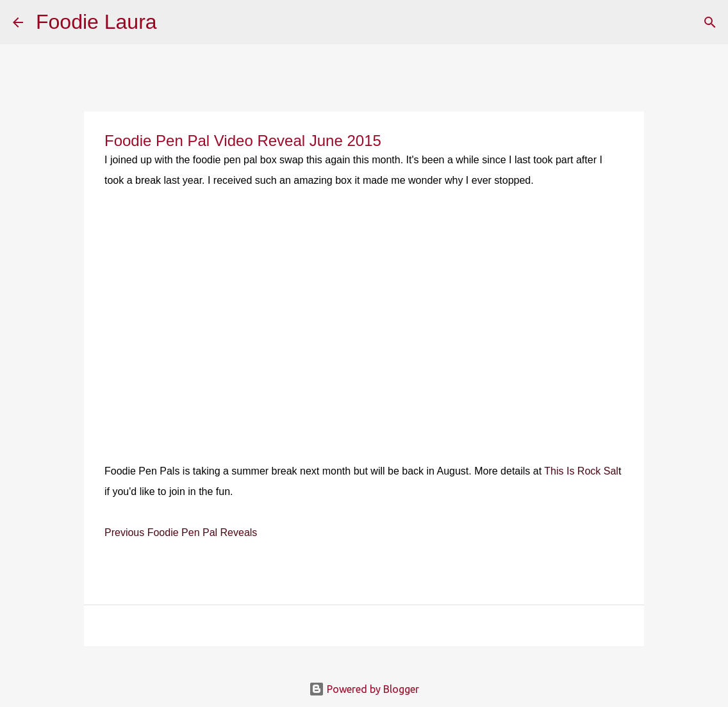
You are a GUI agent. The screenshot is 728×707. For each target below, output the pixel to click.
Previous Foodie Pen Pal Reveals (181, 532)
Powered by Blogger (364, 689)
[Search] (175, 22)
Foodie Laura (96, 22)
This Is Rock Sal (581, 471)
